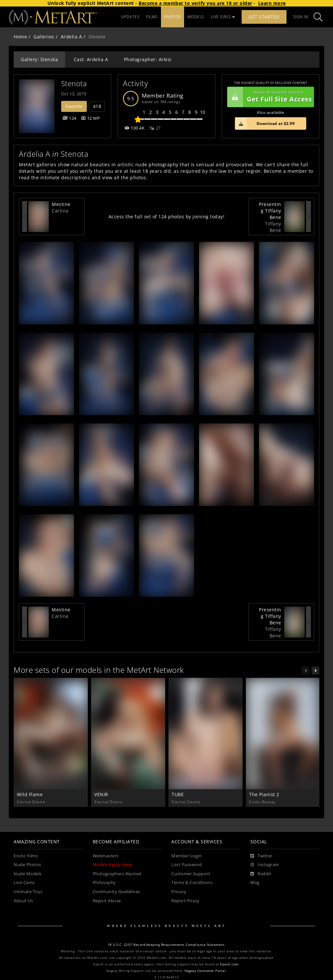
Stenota (74, 83)
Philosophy (104, 883)
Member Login (186, 856)
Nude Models (28, 874)
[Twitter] (261, 856)
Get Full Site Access (270, 97)
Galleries (44, 37)
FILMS (152, 17)
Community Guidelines (116, 892)
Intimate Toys (28, 892)
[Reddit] (261, 874)
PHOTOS (173, 17)
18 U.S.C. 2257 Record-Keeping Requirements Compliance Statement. (167, 945)
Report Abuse (107, 901)
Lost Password (187, 865)
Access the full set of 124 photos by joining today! (167, 217)
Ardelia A (72, 37)
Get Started (264, 17)
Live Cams (24, 883)
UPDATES (130, 17)
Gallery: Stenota (39, 59)
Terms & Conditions (192, 883)
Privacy (179, 892)
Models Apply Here (113, 865)
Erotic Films (26, 856)
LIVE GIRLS (223, 17)
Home (20, 37)
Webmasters (106, 856)
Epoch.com (229, 964)
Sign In (301, 17)
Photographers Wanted (117, 874)
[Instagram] (265, 865)
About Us (23, 901)
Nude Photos (27, 865)
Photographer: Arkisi (148, 59)
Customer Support (191, 874)
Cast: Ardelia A (91, 59)
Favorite (74, 106)
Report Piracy (186, 901)
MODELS (196, 17)
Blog (255, 883)
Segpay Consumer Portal (205, 971)
